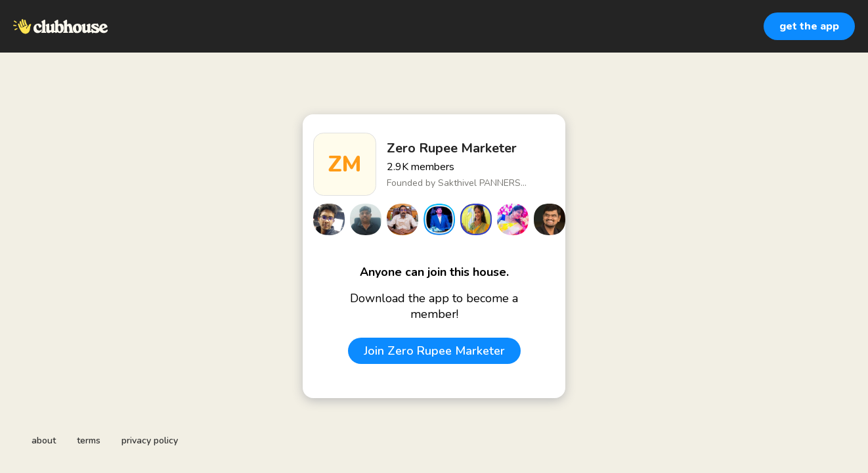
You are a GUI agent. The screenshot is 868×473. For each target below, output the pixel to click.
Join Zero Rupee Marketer (434, 351)
